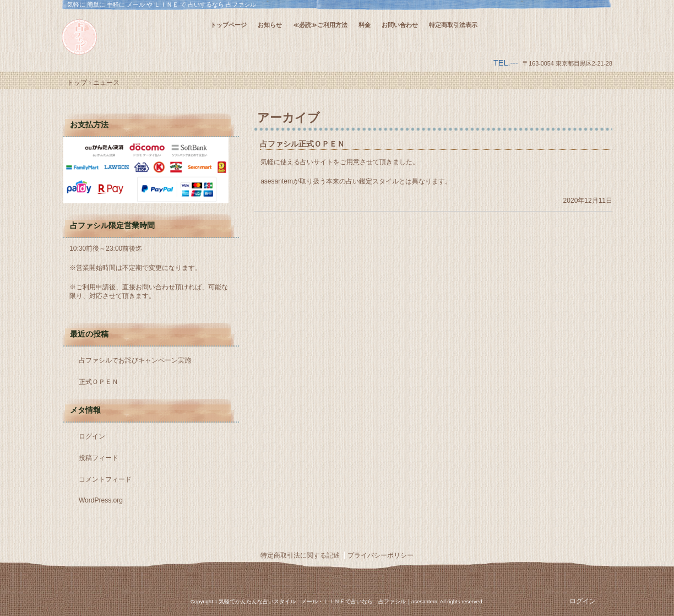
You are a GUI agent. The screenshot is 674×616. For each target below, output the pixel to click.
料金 (365, 25)
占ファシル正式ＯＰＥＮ (302, 144)
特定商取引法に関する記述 (300, 555)
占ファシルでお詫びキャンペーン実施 (135, 360)
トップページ (229, 25)
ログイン (92, 436)
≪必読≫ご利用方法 (320, 25)
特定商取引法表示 (453, 25)
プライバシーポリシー (381, 555)
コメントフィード (105, 479)
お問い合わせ (400, 25)
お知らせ (270, 25)
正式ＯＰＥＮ (99, 382)
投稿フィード (99, 458)
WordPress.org (101, 500)
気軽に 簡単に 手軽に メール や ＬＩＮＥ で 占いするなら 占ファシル (133, 37)
